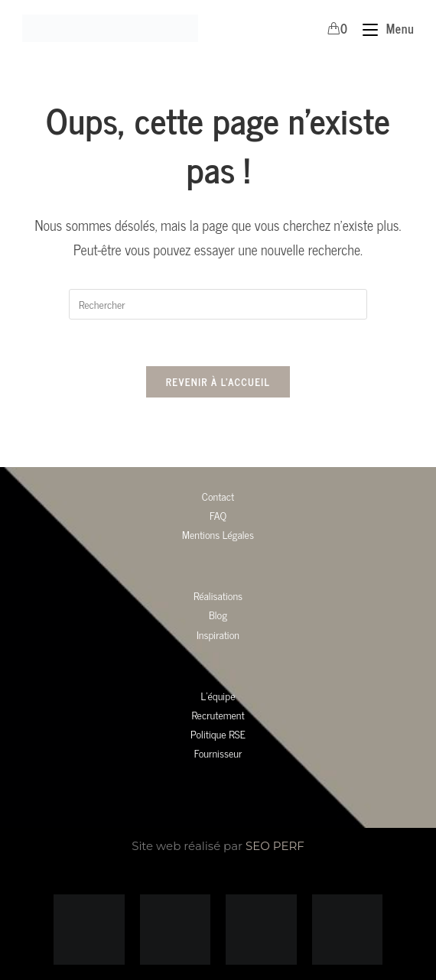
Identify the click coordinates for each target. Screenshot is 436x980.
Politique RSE (218, 733)
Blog (218, 614)
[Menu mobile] (382, 28)
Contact (218, 496)
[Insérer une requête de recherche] (218, 304)
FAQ (218, 515)
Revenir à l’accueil (218, 382)
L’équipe (218, 695)
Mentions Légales (218, 534)
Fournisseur (218, 753)
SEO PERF (275, 846)
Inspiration (218, 634)
